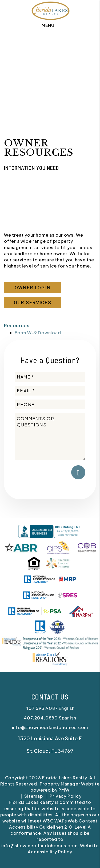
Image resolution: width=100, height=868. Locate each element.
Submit (78, 472)
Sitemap (34, 796)
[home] (50, 10)
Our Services (33, 303)
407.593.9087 (42, 708)
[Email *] (50, 391)
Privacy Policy (65, 796)
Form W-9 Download (38, 333)
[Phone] (50, 404)
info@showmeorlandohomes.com (50, 727)
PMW (64, 790)
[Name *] (50, 377)
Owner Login (33, 288)
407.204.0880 (41, 718)
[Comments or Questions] (50, 437)
